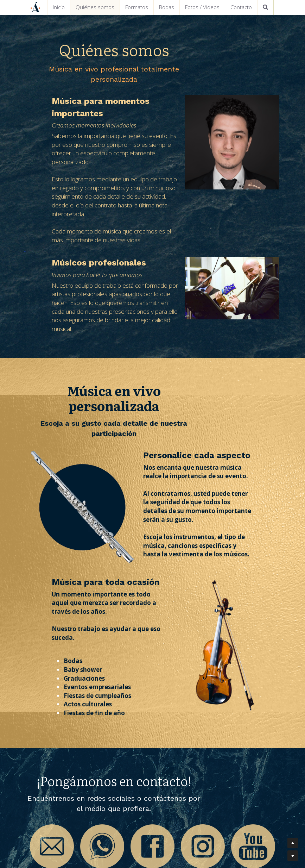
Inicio (59, 7)
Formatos (137, 7)
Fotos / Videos (202, 7)
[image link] (56, 761)
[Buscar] (265, 7)
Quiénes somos (95, 7)
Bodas (167, 7)
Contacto (241, 7)
